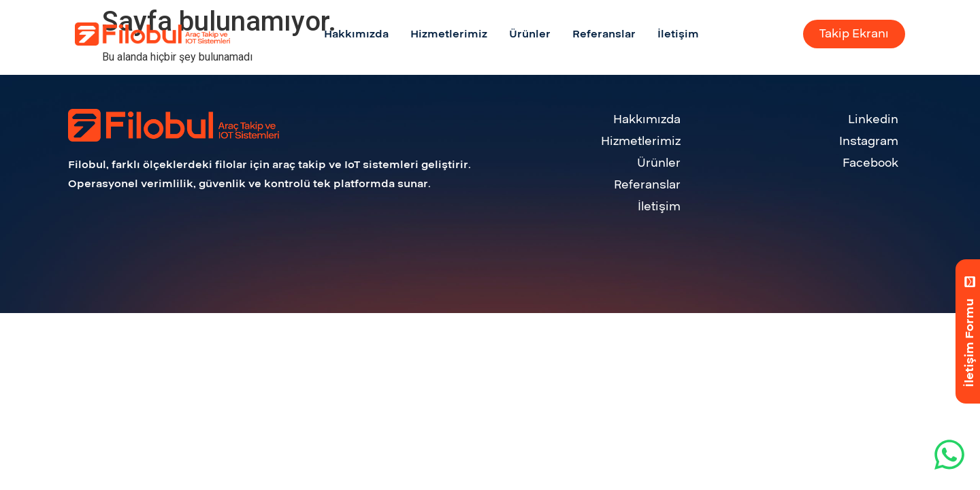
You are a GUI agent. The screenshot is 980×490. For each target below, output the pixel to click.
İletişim (659, 207)
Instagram (869, 141)
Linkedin (873, 119)
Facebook (870, 163)
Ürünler (659, 163)
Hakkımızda (647, 119)
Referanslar (647, 185)
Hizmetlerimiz (641, 141)
